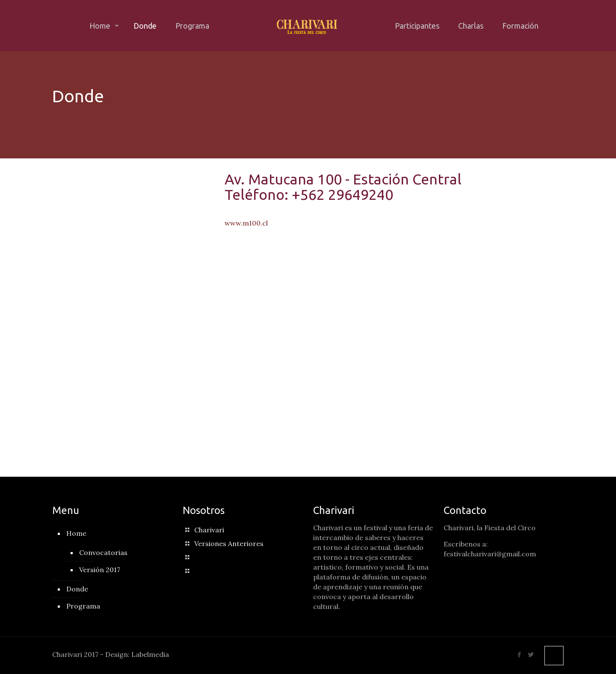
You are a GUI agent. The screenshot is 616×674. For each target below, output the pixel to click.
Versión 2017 (100, 570)
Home (76, 533)
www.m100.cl (246, 223)
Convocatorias (103, 552)
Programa (83, 606)
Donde (77, 589)
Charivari (209, 530)
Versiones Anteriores (229, 543)
